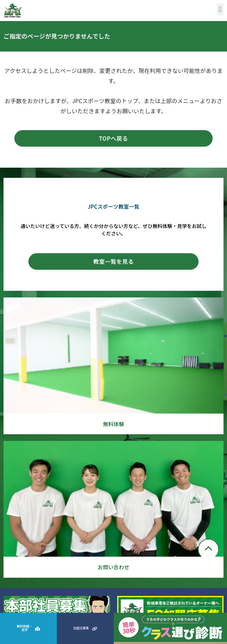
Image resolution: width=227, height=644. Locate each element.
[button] (220, 9)
